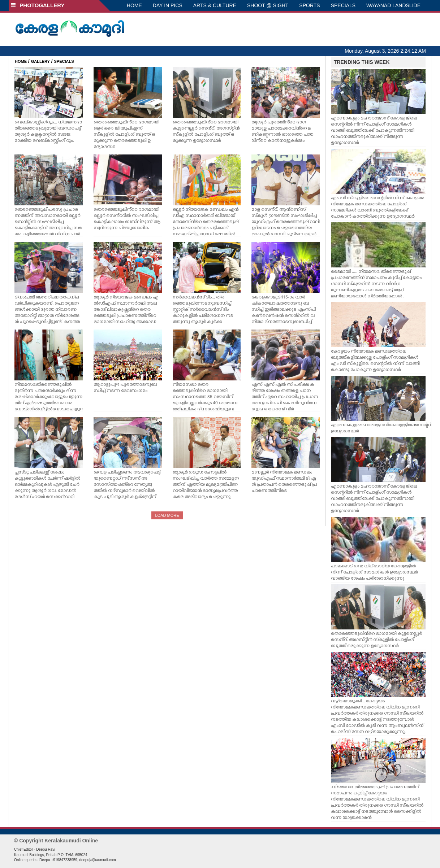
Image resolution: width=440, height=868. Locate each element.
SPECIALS (343, 5)
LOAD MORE (167, 515)
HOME (134, 5)
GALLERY (40, 61)
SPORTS (309, 5)
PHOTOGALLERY (38, 5)
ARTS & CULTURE (215, 5)
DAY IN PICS (168, 5)
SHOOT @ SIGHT (268, 5)
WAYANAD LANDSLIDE (393, 5)
